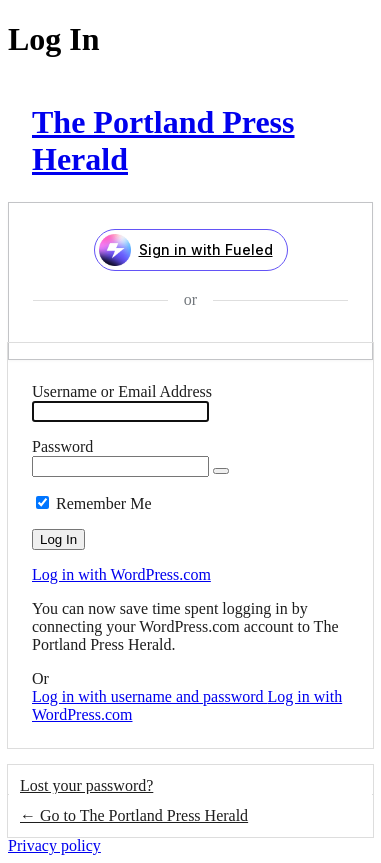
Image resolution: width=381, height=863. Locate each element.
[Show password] (221, 471)
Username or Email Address (122, 391)
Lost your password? (86, 785)
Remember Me (104, 503)
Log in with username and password (150, 696)
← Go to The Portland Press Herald (134, 815)
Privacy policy (54, 845)
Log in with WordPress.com (121, 574)
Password (62, 446)
